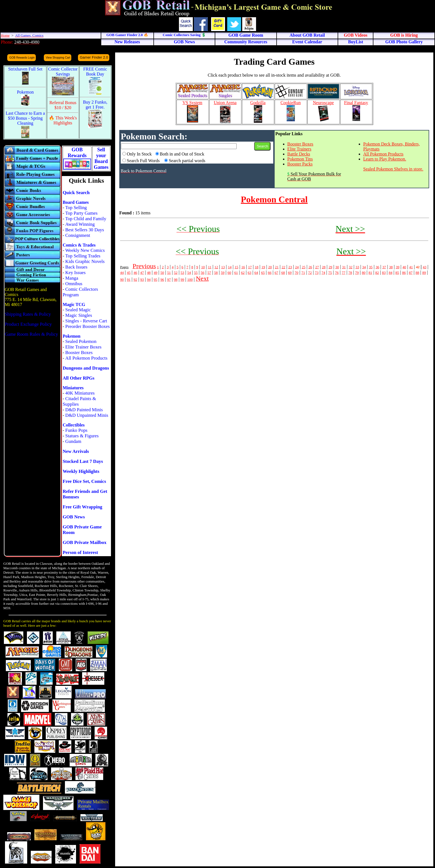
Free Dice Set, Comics (84, 481)
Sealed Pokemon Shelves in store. (393, 169)
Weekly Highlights (81, 471)
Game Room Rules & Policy (31, 334)
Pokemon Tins (300, 159)
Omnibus (74, 284)
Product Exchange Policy (28, 324)
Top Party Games (81, 213)
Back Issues (76, 267)
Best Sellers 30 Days (84, 230)
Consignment (78, 235)
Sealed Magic (78, 310)
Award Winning (80, 224)
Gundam (73, 441)
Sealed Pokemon (81, 341)
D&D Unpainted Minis (87, 415)
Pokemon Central (274, 199)
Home (5, 35)
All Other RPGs (79, 378)
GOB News (74, 517)
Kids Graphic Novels (85, 261)
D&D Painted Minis (84, 410)
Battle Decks (299, 154)
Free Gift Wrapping (83, 507)
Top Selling (76, 208)
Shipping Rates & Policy (28, 314)
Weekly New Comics (85, 250)
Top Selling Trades (83, 256)
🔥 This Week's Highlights (63, 120)
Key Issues (75, 273)
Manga (72, 278)
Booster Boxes (79, 353)
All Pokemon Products (86, 358)
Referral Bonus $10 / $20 (63, 105)
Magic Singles (79, 315)
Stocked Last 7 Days (83, 461)
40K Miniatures (80, 393)
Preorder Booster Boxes (87, 326)
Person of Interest (80, 552)
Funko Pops (76, 430)
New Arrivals (76, 451)
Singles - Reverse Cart (86, 321)
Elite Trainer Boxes (83, 347)
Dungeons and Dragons (86, 368)
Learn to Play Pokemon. (385, 159)
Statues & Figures (82, 436)
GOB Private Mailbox (85, 542)
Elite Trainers (299, 149)
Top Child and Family (86, 219)
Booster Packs (300, 164)
